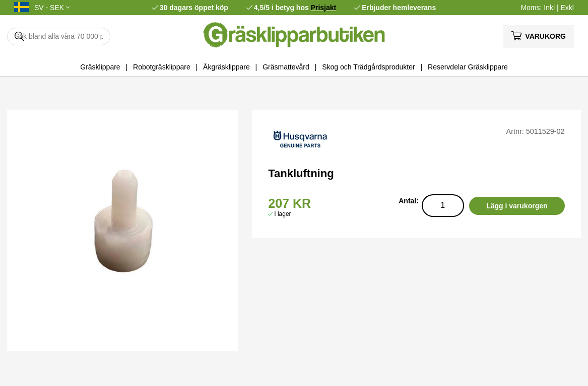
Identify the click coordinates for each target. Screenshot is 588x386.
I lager (282, 214)
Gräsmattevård (286, 67)
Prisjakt (324, 8)
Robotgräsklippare (162, 67)
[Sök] (59, 36)
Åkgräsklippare (226, 67)
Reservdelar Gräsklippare (468, 67)
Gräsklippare (100, 67)
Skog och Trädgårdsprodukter (368, 67)
